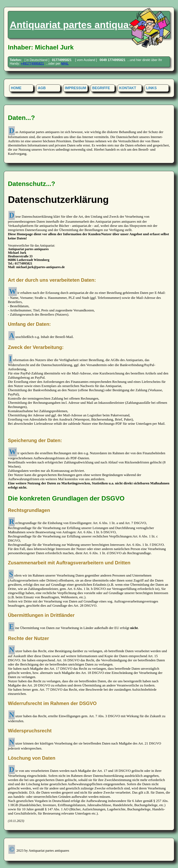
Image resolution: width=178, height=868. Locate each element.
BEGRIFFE (101, 88)
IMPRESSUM (75, 88)
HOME (16, 88)
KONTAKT (128, 88)
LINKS (151, 88)
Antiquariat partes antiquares (76, 25)
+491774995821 (32, 64)
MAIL (65, 64)
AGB (42, 88)
